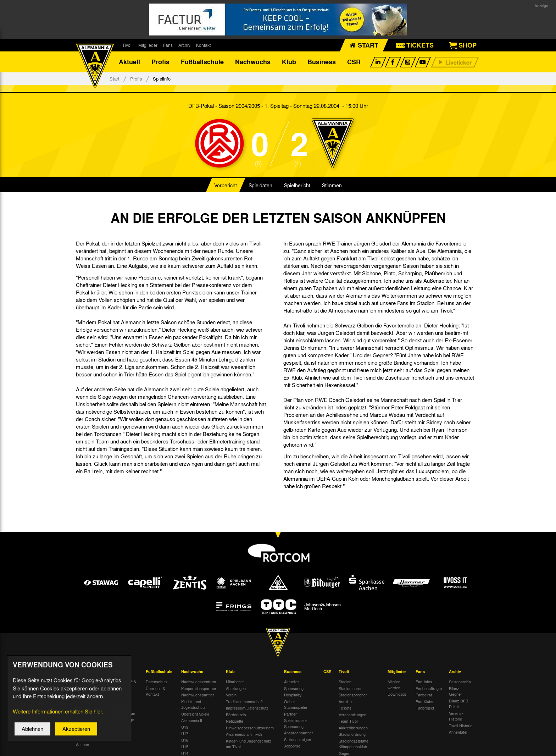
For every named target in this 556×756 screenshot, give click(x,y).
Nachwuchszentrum (199, 682)
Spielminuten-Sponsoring (296, 724)
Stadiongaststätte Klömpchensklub (354, 744)
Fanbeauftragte (429, 689)
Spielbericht (297, 186)
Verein (231, 695)
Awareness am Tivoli (244, 734)
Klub (289, 62)
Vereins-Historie (456, 716)
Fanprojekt (425, 708)
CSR (354, 62)
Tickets (345, 708)
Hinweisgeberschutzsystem (250, 728)
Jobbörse (292, 746)
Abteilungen (236, 689)
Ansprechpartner (299, 733)
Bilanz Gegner (455, 692)
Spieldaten (260, 186)
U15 (185, 747)
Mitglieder (148, 45)
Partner (290, 714)
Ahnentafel (458, 732)
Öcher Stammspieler (296, 705)
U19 (185, 727)
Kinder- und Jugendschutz (193, 705)
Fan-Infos (424, 682)
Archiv (184, 45)
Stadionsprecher (353, 695)
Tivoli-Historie (461, 726)
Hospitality (293, 695)
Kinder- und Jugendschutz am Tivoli (249, 744)
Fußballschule (202, 62)
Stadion (345, 682)
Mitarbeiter (235, 682)
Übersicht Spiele (195, 714)
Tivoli (127, 45)
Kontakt (203, 45)
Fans (168, 45)
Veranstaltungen (352, 715)
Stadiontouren (351, 689)
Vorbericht (226, 186)
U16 (185, 740)
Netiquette (235, 721)
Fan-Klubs (424, 702)
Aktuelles (292, 682)
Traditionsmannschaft (244, 702)
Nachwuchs (253, 62)
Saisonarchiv (460, 682)
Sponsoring (294, 689)
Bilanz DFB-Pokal (459, 704)
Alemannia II (192, 721)
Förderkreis (236, 715)
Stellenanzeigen (298, 740)
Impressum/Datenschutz (247, 708)
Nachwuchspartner (198, 695)
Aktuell (129, 62)
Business (322, 62)
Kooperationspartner (199, 689)
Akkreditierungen (353, 728)
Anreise (345, 702)
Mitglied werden (394, 685)
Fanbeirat (424, 695)
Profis (160, 62)
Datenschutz (157, 682)
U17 (185, 734)
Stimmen (332, 186)
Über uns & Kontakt (155, 692)
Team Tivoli (348, 721)
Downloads (397, 694)
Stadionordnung (352, 734)
